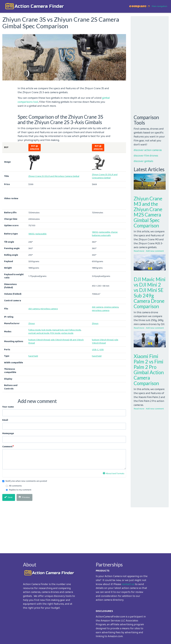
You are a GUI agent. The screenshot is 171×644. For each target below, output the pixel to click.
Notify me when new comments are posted (25, 481)
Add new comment (155, 251)
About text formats (114, 474)
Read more (139, 251)
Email (5, 420)
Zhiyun (32, 324)
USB (101, 350)
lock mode (46, 330)
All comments (14, 486)
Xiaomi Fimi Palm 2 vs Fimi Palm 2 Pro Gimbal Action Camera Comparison (149, 370)
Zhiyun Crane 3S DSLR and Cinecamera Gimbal (105, 176)
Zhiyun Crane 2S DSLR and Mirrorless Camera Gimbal (54, 176)
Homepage (8, 434)
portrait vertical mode (39, 333)
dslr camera (34, 309)
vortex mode (67, 333)
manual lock (58, 330)
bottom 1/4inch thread (39, 340)
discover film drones (146, 156)
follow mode (35, 330)
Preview (24, 497)
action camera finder (39, 6)
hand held (33, 356)
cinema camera (111, 307)
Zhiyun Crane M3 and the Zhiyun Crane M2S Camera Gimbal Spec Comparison (148, 212)
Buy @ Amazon (35, 148)
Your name (8, 407)
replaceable (41, 234)
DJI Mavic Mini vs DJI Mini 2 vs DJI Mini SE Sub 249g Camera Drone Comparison (150, 293)
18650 (31, 234)
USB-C (95, 350)
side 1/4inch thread (60, 340)
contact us (128, 584)
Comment (7, 447)
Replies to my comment (19, 490)
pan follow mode (73, 330)
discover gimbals (143, 161)
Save (8, 497)
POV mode (55, 333)
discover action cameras (148, 150)
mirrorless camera (49, 309)
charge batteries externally (105, 234)
